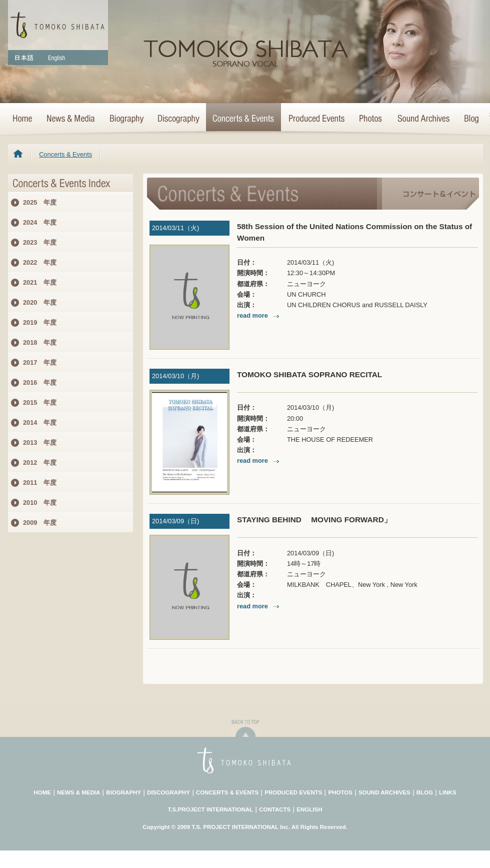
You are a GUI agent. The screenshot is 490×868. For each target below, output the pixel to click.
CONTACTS (275, 809)
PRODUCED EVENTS (293, 792)
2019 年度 (40, 322)
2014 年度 (40, 422)
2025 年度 (40, 202)
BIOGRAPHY (123, 792)
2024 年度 (40, 222)
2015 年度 (40, 402)
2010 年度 (40, 503)
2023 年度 (40, 242)
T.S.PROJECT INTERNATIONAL (211, 809)
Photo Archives (371, 119)
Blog (469, 119)
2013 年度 (40, 443)
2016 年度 (40, 382)
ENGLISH (309, 809)
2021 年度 (40, 282)
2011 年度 (40, 483)
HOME (23, 119)
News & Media (70, 119)
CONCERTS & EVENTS (227, 792)
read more (259, 315)
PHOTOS (340, 792)
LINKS (448, 792)
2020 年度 (40, 302)
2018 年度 (40, 342)
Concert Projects (316, 119)
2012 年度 (40, 463)
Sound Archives (423, 119)
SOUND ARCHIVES (384, 792)
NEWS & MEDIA (78, 792)
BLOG (425, 792)
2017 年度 (40, 362)
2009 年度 (40, 523)
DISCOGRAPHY (168, 792)
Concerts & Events (243, 119)
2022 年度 (40, 262)
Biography (126, 119)
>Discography (178, 119)
